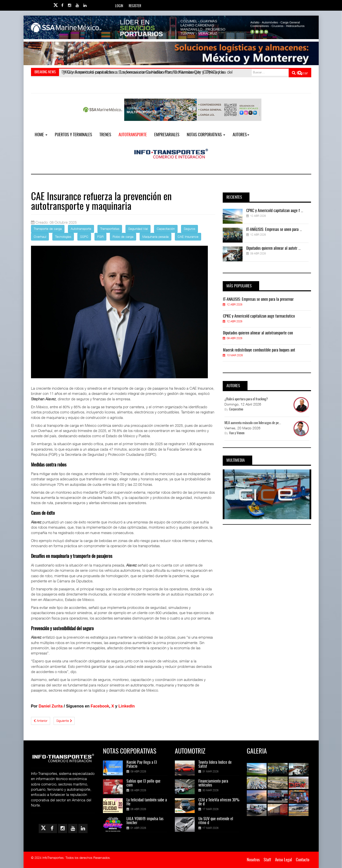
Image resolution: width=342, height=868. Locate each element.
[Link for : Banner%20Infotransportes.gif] (171, 53)
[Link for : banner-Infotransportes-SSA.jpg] (171, 27)
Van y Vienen (237, 433)
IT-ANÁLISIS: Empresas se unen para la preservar (258, 299)
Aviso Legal (283, 860)
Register (135, 6)
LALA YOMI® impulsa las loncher (145, 821)
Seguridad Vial (138, 229)
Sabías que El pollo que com (143, 783)
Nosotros (253, 860)
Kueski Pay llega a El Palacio (142, 764)
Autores (241, 135)
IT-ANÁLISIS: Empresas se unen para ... (274, 230)
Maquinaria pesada (155, 237)
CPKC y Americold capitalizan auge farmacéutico (259, 316)
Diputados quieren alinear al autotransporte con (258, 333)
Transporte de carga (48, 229)
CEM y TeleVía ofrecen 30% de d (219, 802)
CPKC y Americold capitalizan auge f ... (275, 211)
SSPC (84, 237)
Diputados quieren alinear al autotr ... (273, 248)
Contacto (303, 860)
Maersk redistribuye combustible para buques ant (259, 350)
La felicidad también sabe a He (147, 802)
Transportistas (110, 229)
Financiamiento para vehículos (213, 783)
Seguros (189, 229)
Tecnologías (63, 237)
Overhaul (40, 237)
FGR (100, 237)
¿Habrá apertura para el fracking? (246, 399)
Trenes (105, 135)
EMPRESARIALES (167, 135)
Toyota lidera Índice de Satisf (215, 764)
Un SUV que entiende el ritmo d (216, 821)
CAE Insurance (188, 237)
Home (41, 135)
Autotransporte (133, 135)
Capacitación (166, 229)
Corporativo (236, 410)
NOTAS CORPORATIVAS (206, 135)
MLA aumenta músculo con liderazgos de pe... (253, 423)
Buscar (300, 73)
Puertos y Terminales (73, 135)
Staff (267, 860)
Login (119, 6)
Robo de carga (123, 237)
